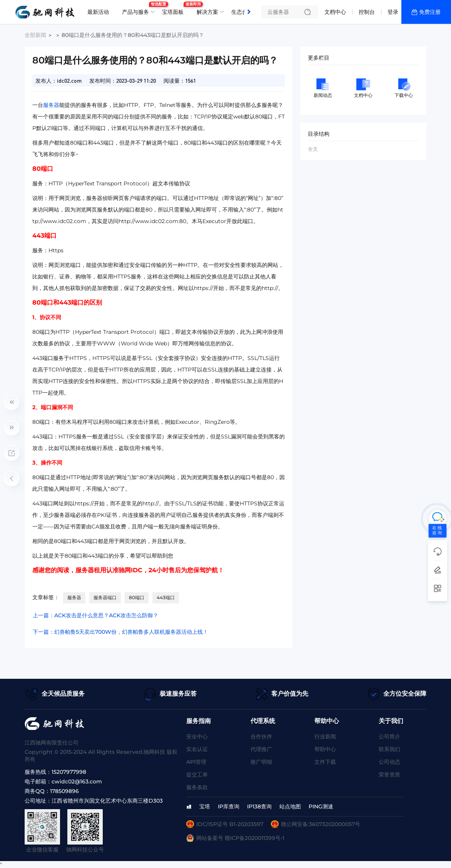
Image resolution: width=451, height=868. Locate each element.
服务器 (51, 105)
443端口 (166, 597)
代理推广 (261, 749)
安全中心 (197, 736)
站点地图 (290, 806)
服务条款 (197, 787)
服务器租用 (91, 570)
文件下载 (325, 762)
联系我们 (389, 749)
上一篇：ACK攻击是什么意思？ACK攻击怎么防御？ (95, 615)
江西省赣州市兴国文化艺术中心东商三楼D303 (107, 801)
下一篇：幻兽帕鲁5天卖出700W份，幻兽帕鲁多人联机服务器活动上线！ (120, 632)
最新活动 (98, 12)
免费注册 (430, 12)
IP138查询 (259, 806)
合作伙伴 (261, 736)
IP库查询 (229, 806)
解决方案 (207, 12)
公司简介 (389, 736)
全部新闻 (35, 35)
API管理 (196, 762)
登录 (393, 12)
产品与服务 (137, 9)
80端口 (137, 597)
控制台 (367, 12)
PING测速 (321, 806)
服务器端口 (105, 597)
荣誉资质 (389, 775)
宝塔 (205, 806)
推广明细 (261, 762)
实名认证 (197, 749)
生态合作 (242, 12)
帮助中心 (325, 749)
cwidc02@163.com (77, 781)
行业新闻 (325, 736)
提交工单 (197, 775)
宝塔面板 (175, 9)
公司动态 (389, 762)
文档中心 (335, 12)
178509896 (64, 791)
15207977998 (69, 772)
